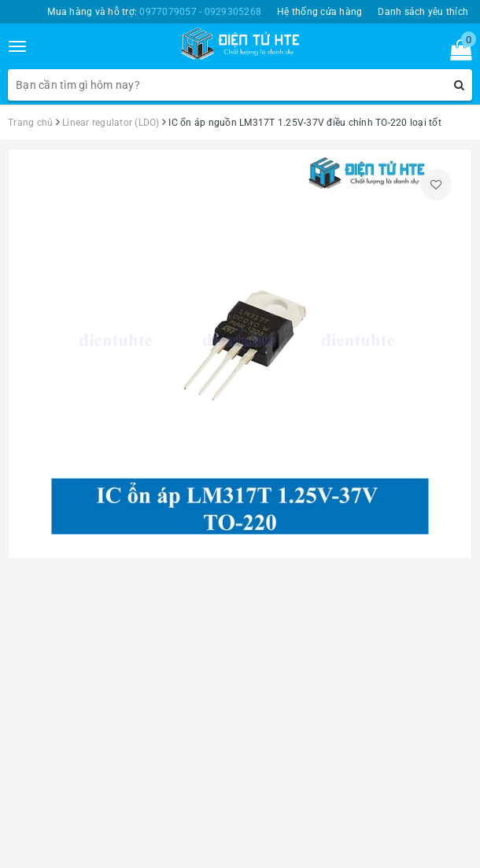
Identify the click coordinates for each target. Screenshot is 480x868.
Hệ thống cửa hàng (319, 12)
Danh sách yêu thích (423, 12)
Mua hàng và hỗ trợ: (154, 12)
